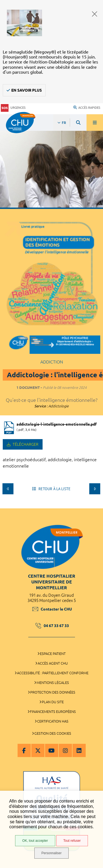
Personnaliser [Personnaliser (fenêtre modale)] (51, 853)
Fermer (95, 14)
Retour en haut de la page (95, 506)
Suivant (95, 489)
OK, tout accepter (35, 841)
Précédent (8, 489)
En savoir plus (27, 90)
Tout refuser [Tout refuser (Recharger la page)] (72, 841)
